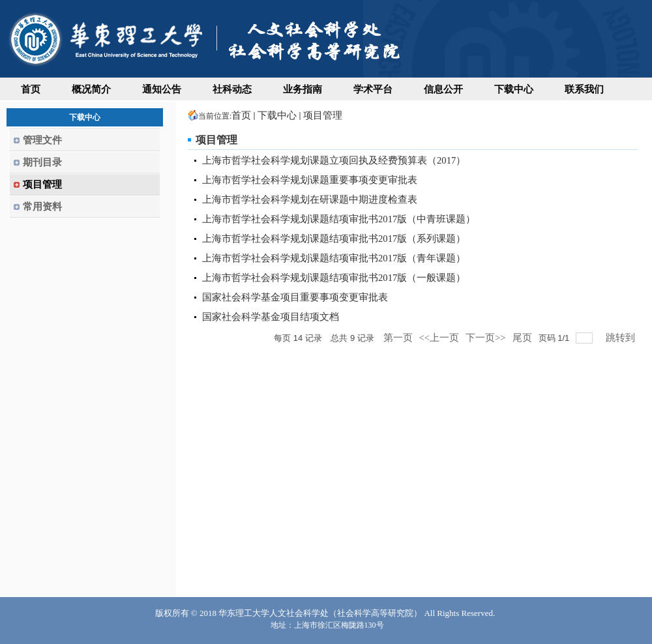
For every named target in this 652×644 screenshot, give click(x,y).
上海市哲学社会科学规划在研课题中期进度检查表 (310, 199)
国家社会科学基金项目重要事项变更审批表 (295, 297)
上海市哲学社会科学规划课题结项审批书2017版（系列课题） (334, 239)
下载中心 (277, 115)
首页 (241, 115)
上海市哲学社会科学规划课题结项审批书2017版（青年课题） (334, 258)
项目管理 (323, 115)
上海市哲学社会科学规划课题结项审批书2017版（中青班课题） (339, 219)
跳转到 (622, 338)
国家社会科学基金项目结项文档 (271, 317)
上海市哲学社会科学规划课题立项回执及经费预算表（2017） (334, 160)
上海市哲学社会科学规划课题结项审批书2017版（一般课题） (334, 278)
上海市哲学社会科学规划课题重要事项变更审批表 (310, 180)
